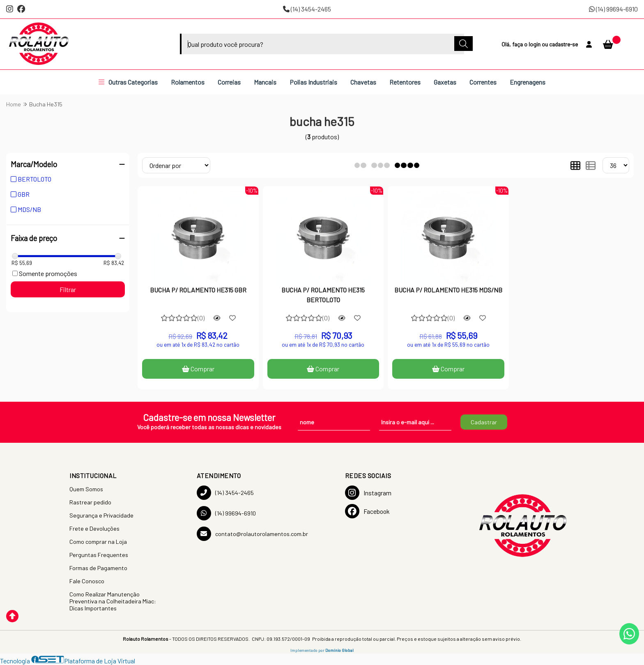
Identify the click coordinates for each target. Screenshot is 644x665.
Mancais (265, 82)
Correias (229, 82)
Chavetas (363, 82)
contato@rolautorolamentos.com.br (252, 534)
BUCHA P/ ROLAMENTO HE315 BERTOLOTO (323, 295)
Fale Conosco (87, 581)
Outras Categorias (128, 82)
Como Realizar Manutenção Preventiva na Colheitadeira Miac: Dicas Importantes (113, 601)
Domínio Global (339, 650)
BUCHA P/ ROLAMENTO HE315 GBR (198, 290)
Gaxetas (445, 82)
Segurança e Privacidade (101, 515)
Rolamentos (188, 82)
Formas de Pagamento (98, 568)
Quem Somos (86, 489)
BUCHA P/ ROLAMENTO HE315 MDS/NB (448, 290)
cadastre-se (563, 44)
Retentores (405, 82)
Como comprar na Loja (98, 542)
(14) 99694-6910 (613, 9)
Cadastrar (484, 422)
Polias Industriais (313, 82)
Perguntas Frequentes (99, 555)
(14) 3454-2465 (307, 9)
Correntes (483, 82)
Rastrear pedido (90, 502)
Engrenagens (528, 82)
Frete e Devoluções (94, 528)
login (535, 44)
